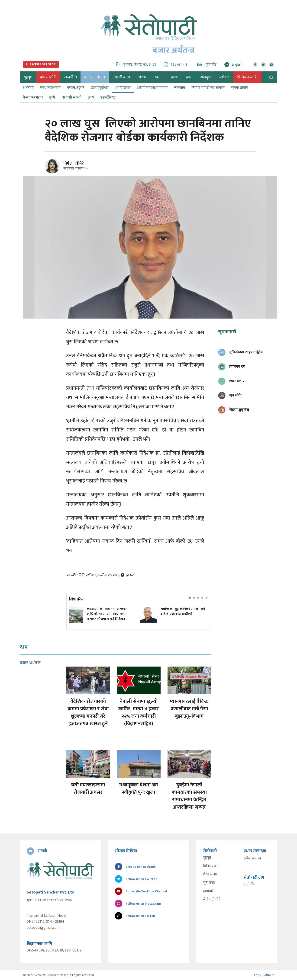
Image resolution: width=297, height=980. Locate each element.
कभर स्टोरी (48, 77)
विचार (142, 77)
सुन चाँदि (209, 883)
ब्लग (189, 77)
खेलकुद (206, 77)
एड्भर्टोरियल (108, 97)
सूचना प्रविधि (240, 88)
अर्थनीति (28, 88)
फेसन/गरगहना (33, 97)
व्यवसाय (179, 88)
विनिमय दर (210, 866)
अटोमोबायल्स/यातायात (152, 88)
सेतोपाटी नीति (212, 900)
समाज (159, 77)
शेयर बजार (210, 875)
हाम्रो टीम (249, 884)
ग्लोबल (224, 77)
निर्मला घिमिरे (74, 163)
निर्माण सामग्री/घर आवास (208, 88)
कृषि (52, 97)
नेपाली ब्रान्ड (121, 77)
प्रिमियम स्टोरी (247, 77)
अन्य (91, 97)
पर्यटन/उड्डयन (76, 88)
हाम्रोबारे (208, 891)
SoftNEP (268, 975)
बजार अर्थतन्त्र (95, 77)
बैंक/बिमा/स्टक (50, 88)
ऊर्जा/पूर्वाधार (100, 88)
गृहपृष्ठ (207, 858)
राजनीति (70, 77)
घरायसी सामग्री (72, 97)
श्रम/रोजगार (123, 88)
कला (175, 77)
